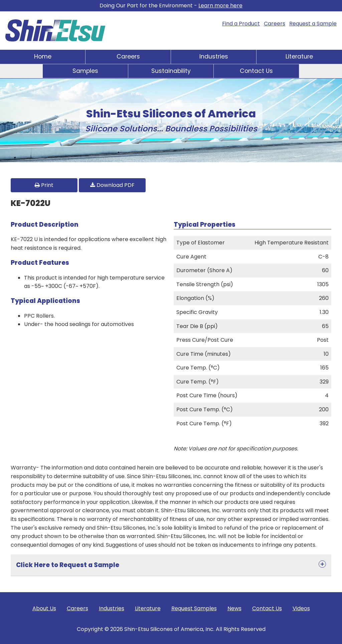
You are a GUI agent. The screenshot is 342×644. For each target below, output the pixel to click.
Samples (85, 71)
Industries (214, 57)
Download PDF (112, 185)
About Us (44, 608)
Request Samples (194, 608)
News (234, 608)
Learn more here (220, 6)
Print (44, 185)
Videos (301, 608)
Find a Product (241, 24)
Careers (275, 24)
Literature (299, 57)
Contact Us (256, 71)
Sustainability (171, 71)
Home (43, 57)
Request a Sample (313, 24)
